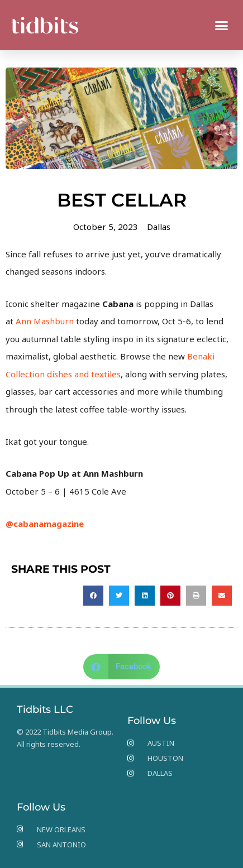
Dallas (159, 227)
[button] (222, 25)
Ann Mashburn (45, 321)
